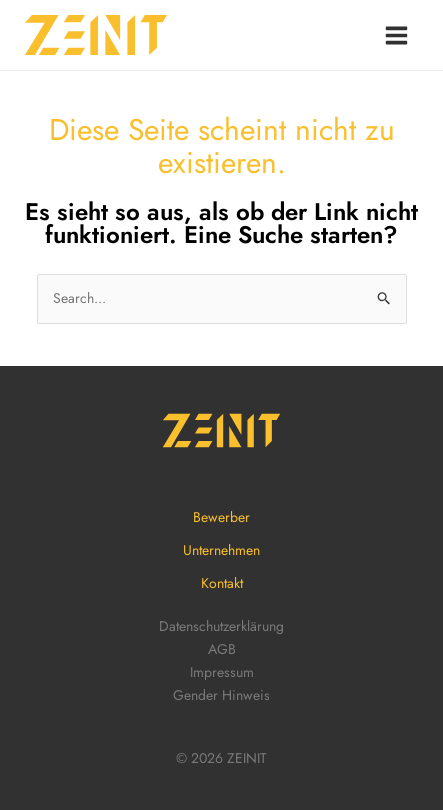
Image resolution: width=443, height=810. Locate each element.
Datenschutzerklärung (221, 626)
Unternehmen (221, 550)
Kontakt (222, 583)
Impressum (222, 672)
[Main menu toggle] (396, 35)
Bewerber (221, 517)
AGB (222, 649)
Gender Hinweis (221, 695)
